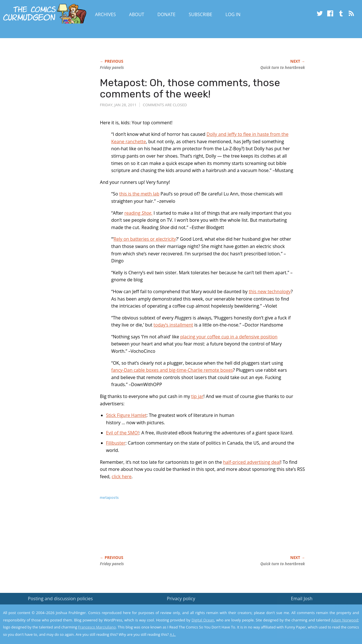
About (136, 14)
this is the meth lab (139, 194)
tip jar (197, 396)
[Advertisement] (203, 534)
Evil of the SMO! (123, 433)
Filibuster (116, 443)
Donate (167, 14)
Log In (233, 14)
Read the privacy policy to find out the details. (312, 609)
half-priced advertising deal (252, 462)
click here (122, 477)
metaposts (109, 498)
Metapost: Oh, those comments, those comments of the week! (190, 88)
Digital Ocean (203, 620)
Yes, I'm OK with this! (314, 623)
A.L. (173, 634)
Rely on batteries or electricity (145, 239)
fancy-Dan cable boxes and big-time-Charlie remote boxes (172, 370)
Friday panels (112, 68)
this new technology (270, 291)
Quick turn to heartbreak (283, 68)
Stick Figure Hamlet (126, 415)
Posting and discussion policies (61, 599)
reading (138, 213)
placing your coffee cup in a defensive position (229, 337)
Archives (105, 14)
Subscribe (200, 14)
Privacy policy (181, 599)
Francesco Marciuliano (97, 627)
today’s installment (173, 325)
